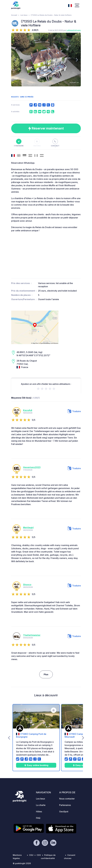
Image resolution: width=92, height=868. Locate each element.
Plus (46, 674)
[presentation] (15, 60)
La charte (41, 805)
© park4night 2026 (22, 863)
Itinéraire (19, 143)
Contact (55, 143)
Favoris (37, 143)
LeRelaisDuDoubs (74, 30)
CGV (39, 855)
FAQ (38, 818)
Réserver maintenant (46, 128)
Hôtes (39, 812)
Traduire (74, 411)
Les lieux (24, 15)
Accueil (14, 15)
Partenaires (65, 805)
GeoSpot (64, 812)
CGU (31, 855)
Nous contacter (67, 799)
